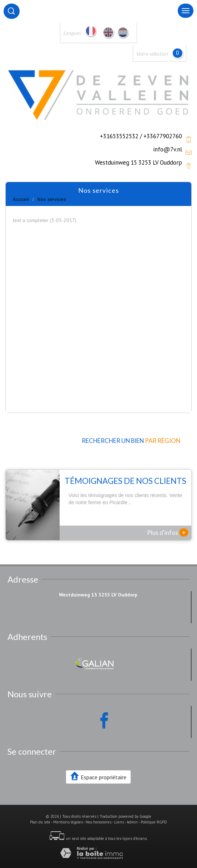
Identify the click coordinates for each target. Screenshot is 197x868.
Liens (119, 822)
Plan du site (40, 822)
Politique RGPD (154, 822)
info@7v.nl (168, 149)
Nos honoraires (98, 822)
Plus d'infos (168, 532)
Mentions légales (68, 822)
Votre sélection (152, 54)
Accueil (21, 200)
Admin (132, 822)
